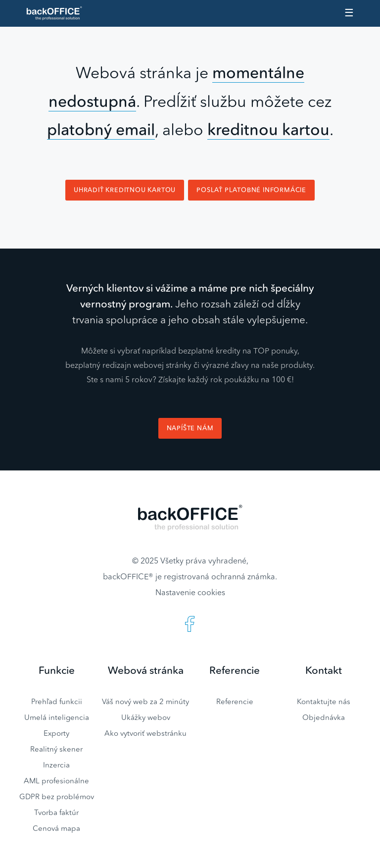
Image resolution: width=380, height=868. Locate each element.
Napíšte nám (190, 428)
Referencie (235, 701)
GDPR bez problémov (57, 796)
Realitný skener (56, 749)
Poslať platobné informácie (251, 190)
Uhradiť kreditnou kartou (125, 190)
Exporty (56, 733)
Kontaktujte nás (324, 701)
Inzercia (56, 765)
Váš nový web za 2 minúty (145, 701)
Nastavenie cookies (190, 592)
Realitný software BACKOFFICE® (58, 13)
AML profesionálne (56, 781)
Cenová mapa (56, 828)
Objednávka (324, 717)
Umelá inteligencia (57, 717)
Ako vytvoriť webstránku (145, 733)
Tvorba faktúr (56, 812)
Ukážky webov (146, 717)
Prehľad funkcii (57, 701)
